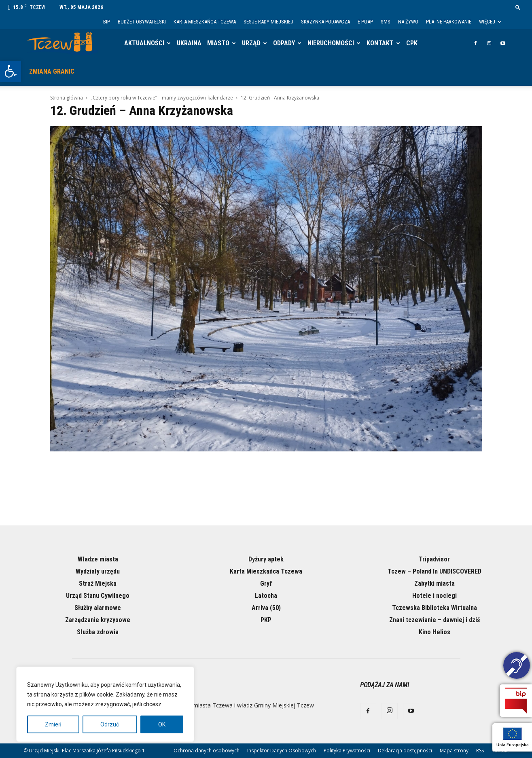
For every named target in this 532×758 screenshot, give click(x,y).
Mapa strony (454, 751)
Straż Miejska (98, 583)
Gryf (266, 583)
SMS (386, 22)
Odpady (284, 43)
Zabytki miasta (435, 583)
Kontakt (380, 43)
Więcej (490, 22)
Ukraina (189, 43)
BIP (107, 22)
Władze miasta (98, 559)
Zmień (53, 724)
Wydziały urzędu (98, 571)
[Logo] (63, 43)
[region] (105, 704)
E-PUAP (365, 22)
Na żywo (408, 22)
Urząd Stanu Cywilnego (98, 596)
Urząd (251, 43)
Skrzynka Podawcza (325, 22)
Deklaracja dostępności (405, 751)
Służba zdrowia (98, 632)
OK (162, 724)
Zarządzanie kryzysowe (98, 620)
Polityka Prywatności (347, 751)
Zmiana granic (52, 71)
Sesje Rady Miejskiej (268, 22)
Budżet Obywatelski (142, 22)
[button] (11, 71)
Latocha (266, 596)
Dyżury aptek (266, 559)
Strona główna (67, 98)
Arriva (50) (266, 608)
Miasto (218, 43)
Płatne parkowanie (449, 22)
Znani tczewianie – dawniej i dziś (435, 620)
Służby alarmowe (98, 608)
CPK (412, 43)
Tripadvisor (434, 559)
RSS (480, 751)
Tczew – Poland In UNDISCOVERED (435, 571)
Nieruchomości (331, 43)
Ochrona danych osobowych (207, 751)
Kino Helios (435, 632)
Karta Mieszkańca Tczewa (205, 22)
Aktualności (144, 43)
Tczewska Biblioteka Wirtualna (435, 608)
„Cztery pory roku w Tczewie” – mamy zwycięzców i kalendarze (162, 98)
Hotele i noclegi (435, 596)
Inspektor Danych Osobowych (282, 751)
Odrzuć (110, 724)
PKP (266, 620)
